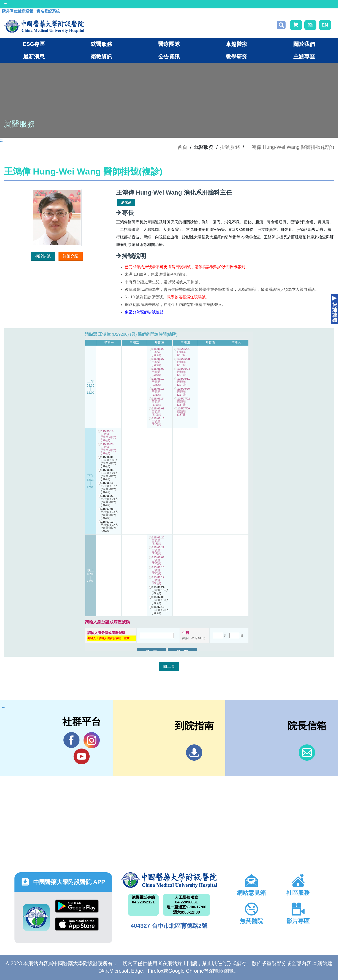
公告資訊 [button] (169, 57)
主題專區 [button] (304, 57)
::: (6, 4)
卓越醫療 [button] (237, 44)
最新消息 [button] (34, 57)
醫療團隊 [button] (169, 44)
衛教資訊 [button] (101, 57)
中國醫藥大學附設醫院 (169, 880)
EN (325, 25)
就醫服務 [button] (101, 44)
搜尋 (281, 25)
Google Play (77, 906)
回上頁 (169, 666)
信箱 (307, 753)
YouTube (81, 756)
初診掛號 (43, 256)
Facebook (72, 740)
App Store (77, 924)
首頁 (182, 147)
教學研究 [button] (237, 57)
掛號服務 (230, 147)
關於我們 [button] (304, 44)
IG (92, 740)
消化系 (126, 202)
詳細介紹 (71, 256)
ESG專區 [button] (34, 44)
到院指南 (194, 753)
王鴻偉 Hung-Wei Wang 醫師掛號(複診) (290, 147)
